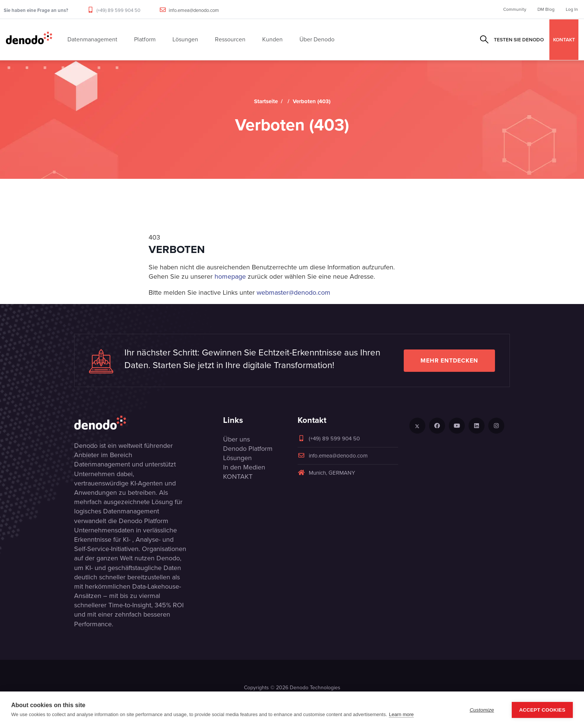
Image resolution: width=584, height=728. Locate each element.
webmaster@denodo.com (293, 292)
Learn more (401, 714)
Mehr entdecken (449, 360)
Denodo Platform (248, 449)
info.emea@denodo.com (194, 10)
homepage (230, 276)
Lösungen (237, 458)
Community (515, 9)
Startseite (266, 101)
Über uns (237, 439)
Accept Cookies (542, 710)
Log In (572, 9)
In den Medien (244, 467)
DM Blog (546, 9)
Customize (482, 710)
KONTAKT (564, 39)
